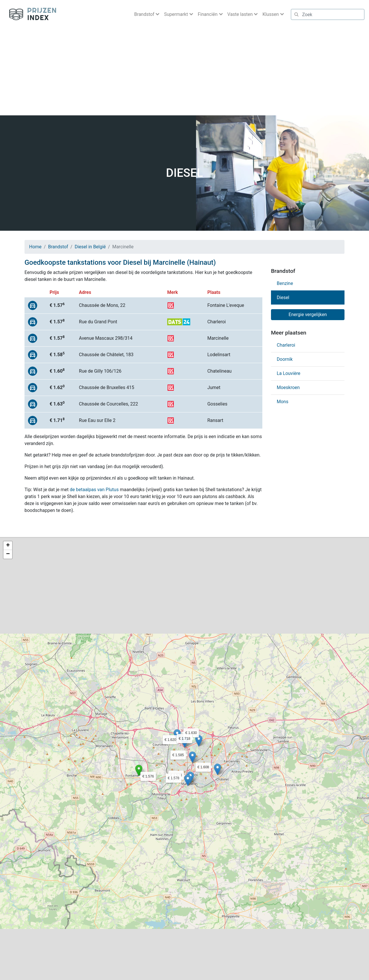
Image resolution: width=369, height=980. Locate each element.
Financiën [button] (208, 14)
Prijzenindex (30, 14)
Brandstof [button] (145, 14)
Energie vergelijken (308, 315)
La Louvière (289, 373)
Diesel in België (90, 247)
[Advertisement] (184, 72)
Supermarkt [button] (177, 14)
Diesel (283, 297)
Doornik (285, 359)
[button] (139, 770)
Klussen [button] (271, 14)
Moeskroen (288, 387)
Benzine (285, 283)
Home (35, 247)
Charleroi (286, 345)
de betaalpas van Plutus (94, 490)
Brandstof (58, 247)
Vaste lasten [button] (241, 14)
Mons (283, 402)
